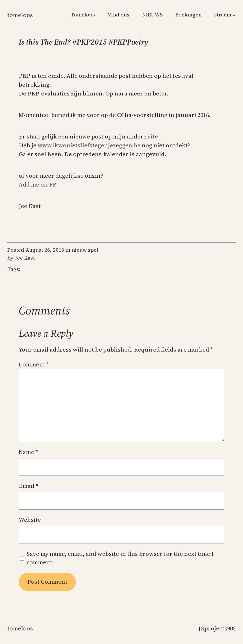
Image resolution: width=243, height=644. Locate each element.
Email (28, 486)
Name (28, 452)
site (153, 136)
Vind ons (118, 15)
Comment (34, 364)
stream (223, 15)
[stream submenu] (234, 15)
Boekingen (188, 15)
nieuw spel (85, 250)
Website (30, 520)
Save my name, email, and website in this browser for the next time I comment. (120, 558)
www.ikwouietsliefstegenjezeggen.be (89, 145)
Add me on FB (38, 184)
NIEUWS (152, 15)
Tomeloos (20, 15)
